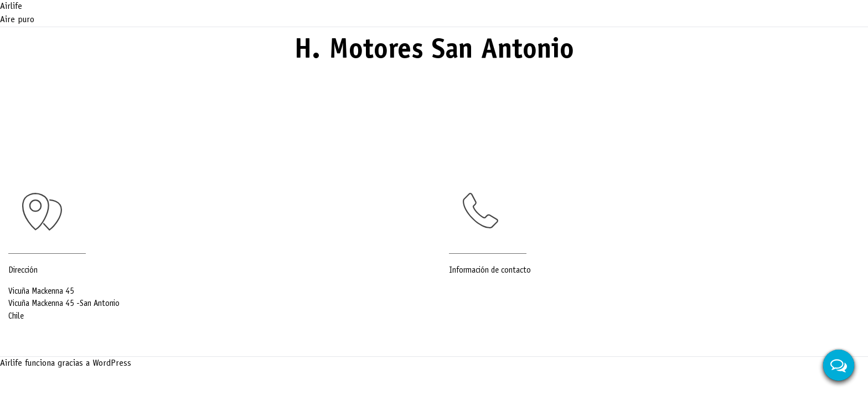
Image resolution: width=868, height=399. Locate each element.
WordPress (112, 364)
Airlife (11, 7)
